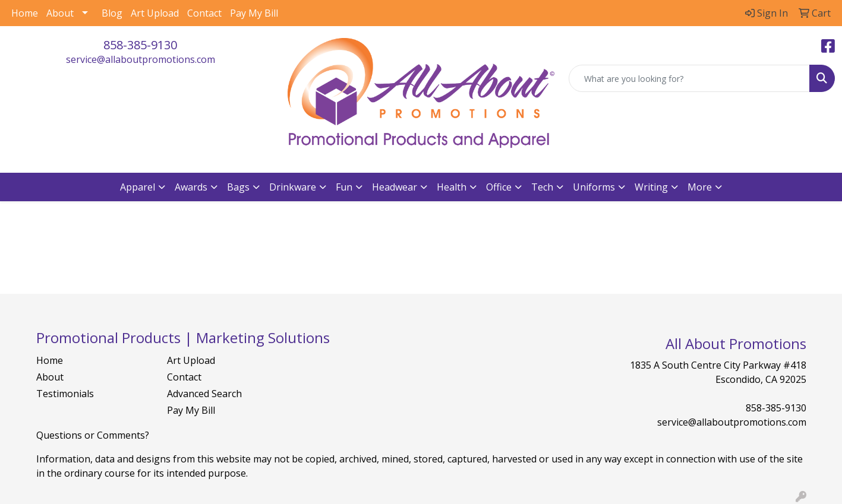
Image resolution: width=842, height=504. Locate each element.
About (60, 13)
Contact (204, 13)
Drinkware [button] (293, 187)
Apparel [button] (138, 187)
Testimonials (65, 394)
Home (25, 13)
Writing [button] (651, 187)
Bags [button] (238, 187)
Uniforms (594, 187)
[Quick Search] (689, 78)
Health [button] (452, 187)
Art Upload (155, 13)
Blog (112, 13)
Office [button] (499, 187)
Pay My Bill (254, 13)
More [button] (700, 187)
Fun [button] (344, 187)
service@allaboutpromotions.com (141, 59)
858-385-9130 (140, 45)
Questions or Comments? (93, 435)
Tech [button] (542, 187)
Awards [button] (191, 187)
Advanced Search (204, 394)
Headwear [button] (395, 187)
